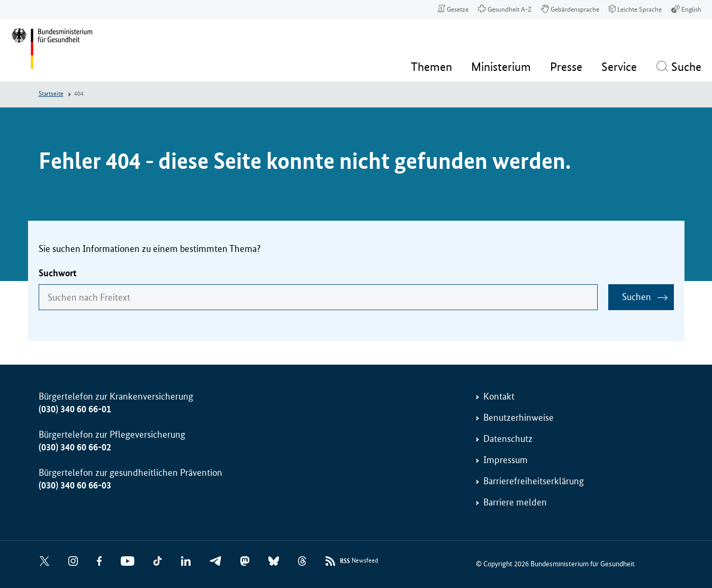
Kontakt (499, 396)
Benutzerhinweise (519, 418)
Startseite (51, 94)
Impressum (506, 460)
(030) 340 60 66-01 (75, 409)
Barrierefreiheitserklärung (534, 481)
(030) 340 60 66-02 (75, 447)
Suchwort (58, 273)
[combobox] (318, 297)
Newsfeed (359, 561)
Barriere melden (515, 502)
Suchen (637, 297)
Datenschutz (508, 439)
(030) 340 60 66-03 (75, 485)
